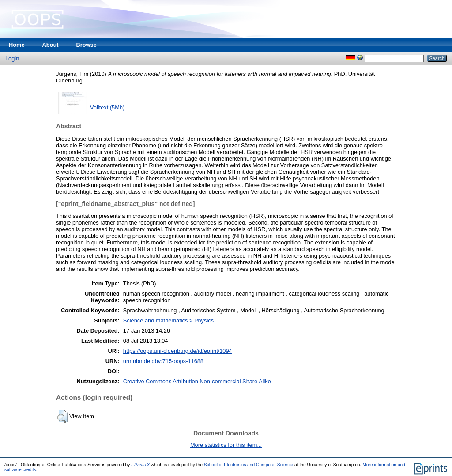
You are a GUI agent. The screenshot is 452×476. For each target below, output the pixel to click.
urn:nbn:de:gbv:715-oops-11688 (163, 361)
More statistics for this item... (226, 445)
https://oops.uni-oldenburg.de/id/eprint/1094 (178, 351)
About (51, 45)
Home (17, 45)
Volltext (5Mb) (107, 107)
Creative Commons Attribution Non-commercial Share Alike (197, 381)
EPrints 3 (140, 465)
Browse (87, 45)
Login (12, 58)
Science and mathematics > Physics (168, 320)
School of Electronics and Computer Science (249, 465)
